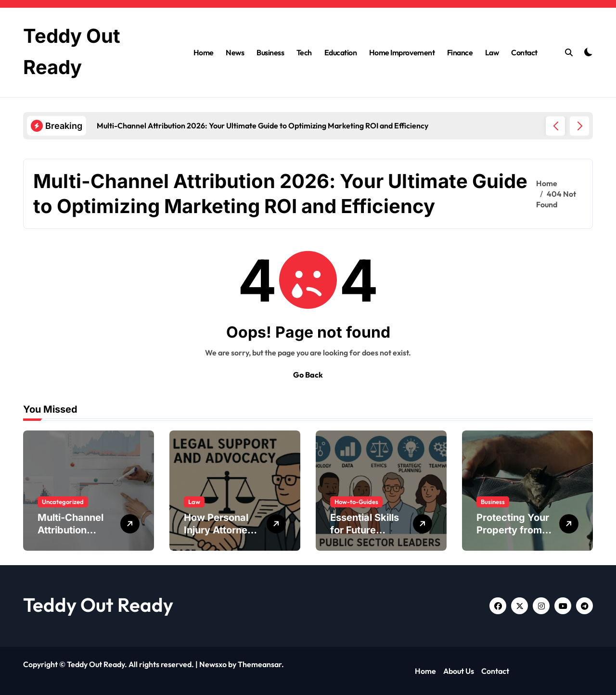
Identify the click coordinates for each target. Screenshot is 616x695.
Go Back (308, 375)
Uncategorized (63, 502)
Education (341, 52)
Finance (460, 52)
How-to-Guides (356, 502)
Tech (304, 52)
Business (270, 52)
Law (492, 52)
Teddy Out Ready (98, 605)
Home (204, 52)
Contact (524, 52)
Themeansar (260, 664)
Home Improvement (402, 52)
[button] (579, 126)
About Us (459, 671)
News (235, 52)
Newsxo (213, 664)
